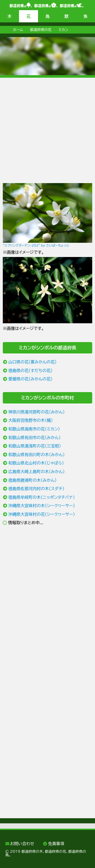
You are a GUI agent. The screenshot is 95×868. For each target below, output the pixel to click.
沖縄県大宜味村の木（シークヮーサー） (42, 506)
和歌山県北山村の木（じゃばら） (36, 463)
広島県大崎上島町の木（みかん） (37, 472)
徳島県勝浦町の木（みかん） (33, 480)
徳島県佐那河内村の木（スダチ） (36, 489)
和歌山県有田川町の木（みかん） (37, 455)
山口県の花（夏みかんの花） (33, 362)
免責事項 (56, 844)
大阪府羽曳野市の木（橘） (31, 420)
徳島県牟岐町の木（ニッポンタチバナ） (42, 497)
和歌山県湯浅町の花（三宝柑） (35, 446)
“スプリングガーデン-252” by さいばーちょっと (36, 245)
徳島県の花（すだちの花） (31, 371)
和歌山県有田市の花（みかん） (35, 438)
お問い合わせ (22, 844)
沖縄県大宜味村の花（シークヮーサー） (42, 514)
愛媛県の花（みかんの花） (31, 379)
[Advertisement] (48, 125)
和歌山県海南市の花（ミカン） (34, 429)
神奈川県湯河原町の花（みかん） (37, 412)
